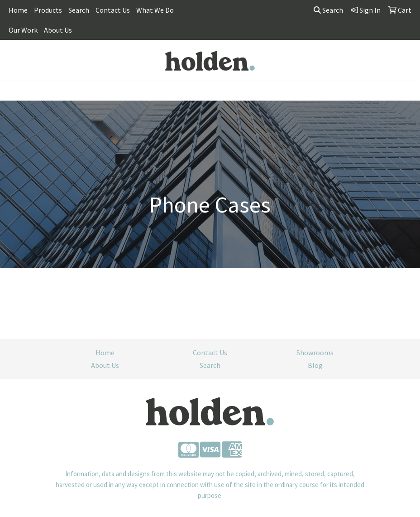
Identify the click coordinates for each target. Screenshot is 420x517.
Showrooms (315, 353)
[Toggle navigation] (14, 91)
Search (79, 10)
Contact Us (113, 10)
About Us (58, 30)
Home (18, 10)
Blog (315, 365)
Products (48, 10)
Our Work (23, 30)
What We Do (155, 10)
